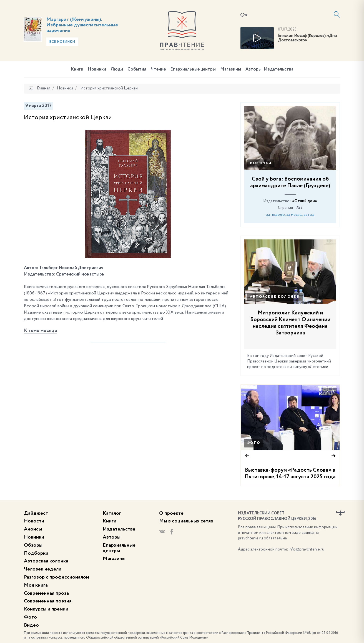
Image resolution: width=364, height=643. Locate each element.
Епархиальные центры (193, 69)
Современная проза (46, 593)
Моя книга (36, 585)
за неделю (275, 215)
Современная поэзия (48, 601)
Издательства (279, 69)
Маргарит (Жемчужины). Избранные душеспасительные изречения (82, 25)
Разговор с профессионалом (57, 577)
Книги (77, 69)
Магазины (231, 69)
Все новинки (62, 42)
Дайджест (36, 513)
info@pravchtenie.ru (307, 549)
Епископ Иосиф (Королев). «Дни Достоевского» (307, 38)
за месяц (294, 215)
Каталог (112, 513)
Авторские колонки (275, 297)
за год (309, 215)
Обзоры (33, 545)
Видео (31, 625)
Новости (34, 521)
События (137, 69)
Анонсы (33, 529)
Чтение (158, 69)
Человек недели (43, 569)
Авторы (253, 69)
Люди (117, 69)
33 (329, 392)
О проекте (171, 513)
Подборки (36, 553)
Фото (253, 443)
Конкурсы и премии (46, 609)
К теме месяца (40, 331)
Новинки (97, 69)
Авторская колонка (46, 561)
